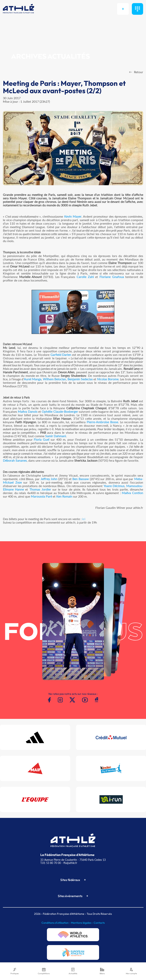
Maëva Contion (132, 493)
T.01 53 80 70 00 (51, 863)
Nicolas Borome (108, 379)
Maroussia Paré (41, 496)
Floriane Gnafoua (112, 277)
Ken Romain (64, 496)
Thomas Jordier (40, 489)
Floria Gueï (41, 439)
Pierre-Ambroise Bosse (102, 422)
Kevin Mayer (73, 216)
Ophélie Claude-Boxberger (60, 411)
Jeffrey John (49, 479)
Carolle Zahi (85, 277)
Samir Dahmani (56, 436)
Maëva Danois (28, 411)
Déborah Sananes (15, 460)
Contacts (99, 923)
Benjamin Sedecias (80, 379)
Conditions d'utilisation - (56, 923)
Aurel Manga (33, 379)
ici (84, 519)
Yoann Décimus (114, 486)
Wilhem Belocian (54, 379)
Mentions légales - (82, 923)
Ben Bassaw (81, 479)
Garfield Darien (61, 355)
